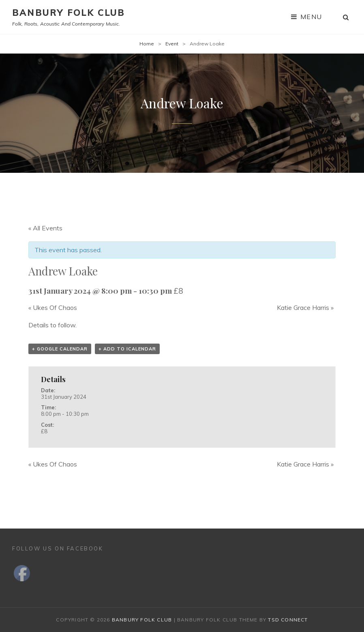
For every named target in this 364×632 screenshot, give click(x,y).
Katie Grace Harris (305, 307)
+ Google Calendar (60, 349)
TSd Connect (288, 620)
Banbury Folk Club (69, 13)
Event (172, 44)
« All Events (45, 228)
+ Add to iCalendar (127, 349)
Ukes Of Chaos (53, 307)
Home (147, 44)
